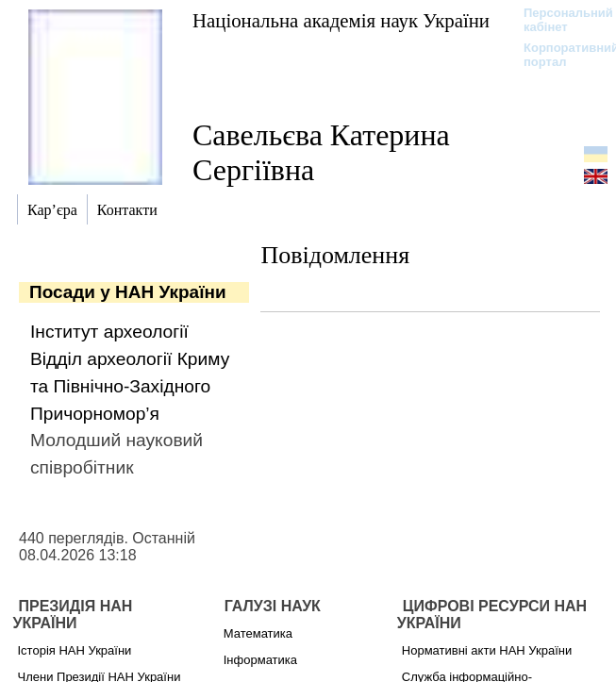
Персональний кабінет (559, 20)
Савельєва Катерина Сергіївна (321, 152)
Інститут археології (109, 332)
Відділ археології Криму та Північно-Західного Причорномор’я (130, 386)
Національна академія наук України (341, 20)
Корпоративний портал (559, 55)
